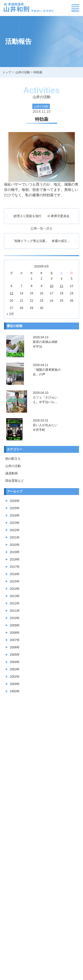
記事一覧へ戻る (42, 228)
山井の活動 (13, 466)
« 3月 (10, 314)
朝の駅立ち (13, 459)
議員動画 (12, 473)
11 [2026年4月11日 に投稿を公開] (62, 286)
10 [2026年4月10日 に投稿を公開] (52, 286)
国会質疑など (15, 481)
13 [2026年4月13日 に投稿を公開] (12, 293)
